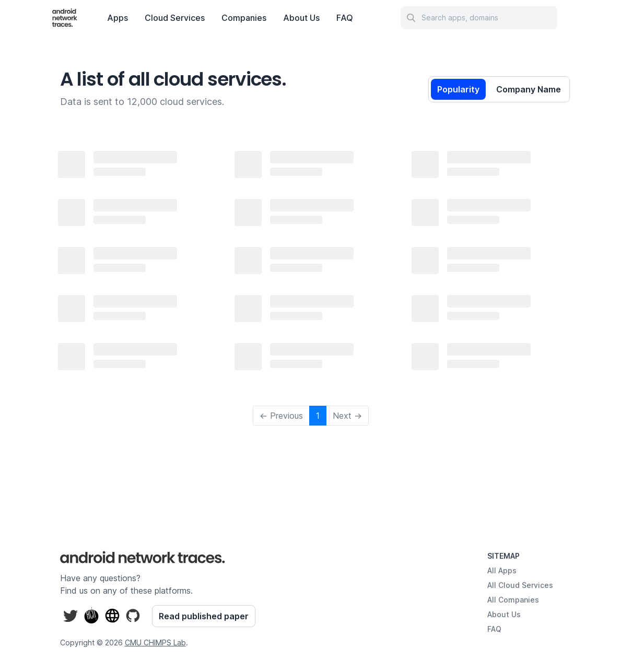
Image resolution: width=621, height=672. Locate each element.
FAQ (345, 18)
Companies (244, 18)
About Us (301, 18)
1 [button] (318, 416)
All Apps (502, 570)
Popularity (458, 89)
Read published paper (204, 616)
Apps (118, 18)
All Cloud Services (520, 585)
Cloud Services (175, 18)
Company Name (529, 89)
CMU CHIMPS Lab (155, 642)
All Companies (513, 600)
